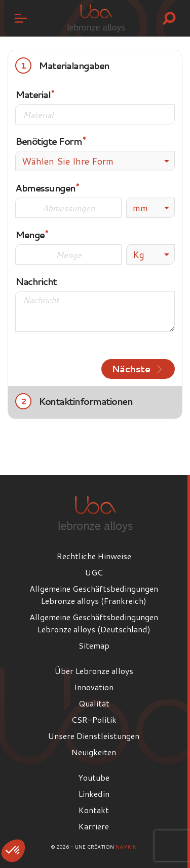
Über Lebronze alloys (94, 671)
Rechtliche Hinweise (94, 556)
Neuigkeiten (94, 752)
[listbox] (150, 208)
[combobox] (95, 161)
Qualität (94, 703)
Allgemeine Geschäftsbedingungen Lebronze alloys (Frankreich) (94, 594)
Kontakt (94, 810)
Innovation (94, 687)
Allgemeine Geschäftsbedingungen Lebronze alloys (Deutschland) (94, 623)
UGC (94, 572)
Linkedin (94, 794)
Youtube (94, 777)
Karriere (94, 826)
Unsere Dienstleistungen (94, 736)
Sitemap (94, 645)
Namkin (126, 847)
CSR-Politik (94, 719)
